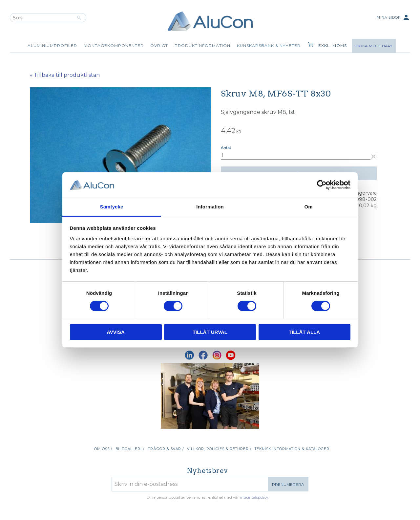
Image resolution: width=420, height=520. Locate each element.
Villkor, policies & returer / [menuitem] (219, 449)
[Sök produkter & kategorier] (41, 18)
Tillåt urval (210, 332)
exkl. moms (333, 45)
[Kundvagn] (309, 46)
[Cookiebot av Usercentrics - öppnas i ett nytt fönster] (322, 185)
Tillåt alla (304, 332)
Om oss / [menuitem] (103, 449)
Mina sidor (393, 18)
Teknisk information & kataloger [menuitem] (292, 449)
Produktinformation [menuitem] (202, 45)
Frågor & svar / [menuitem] (166, 449)
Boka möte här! (374, 46)
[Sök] (79, 18)
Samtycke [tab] (112, 207)
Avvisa (116, 332)
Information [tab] (210, 207)
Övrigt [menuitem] (159, 45)
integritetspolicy (254, 497)
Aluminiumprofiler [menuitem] (52, 45)
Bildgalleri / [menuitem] (130, 449)
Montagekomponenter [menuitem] (114, 45)
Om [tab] (308, 207)
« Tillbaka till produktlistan (65, 75)
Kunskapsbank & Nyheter (269, 45)
